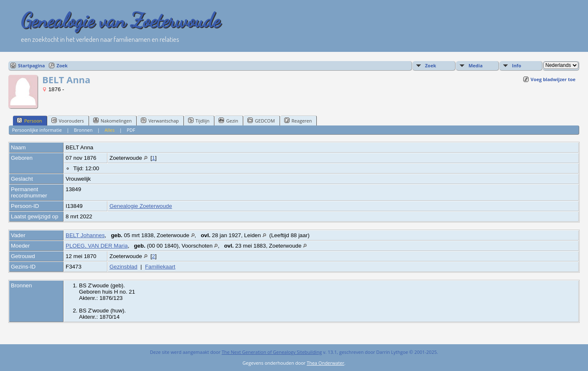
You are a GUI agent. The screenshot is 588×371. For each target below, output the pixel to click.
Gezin (228, 120)
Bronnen (83, 130)
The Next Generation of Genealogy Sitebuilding (272, 352)
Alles (109, 130)
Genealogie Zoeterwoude (141, 206)
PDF (131, 130)
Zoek (62, 65)
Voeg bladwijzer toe (553, 79)
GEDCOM (261, 120)
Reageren (298, 120)
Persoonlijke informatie (37, 130)
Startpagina (31, 65)
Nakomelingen (112, 120)
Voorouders (68, 120)
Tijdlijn (199, 120)
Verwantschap (160, 120)
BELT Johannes (85, 235)
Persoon (29, 120)
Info (517, 65)
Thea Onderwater (326, 363)
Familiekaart (160, 267)
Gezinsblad (123, 267)
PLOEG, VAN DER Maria (97, 246)
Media (476, 65)
